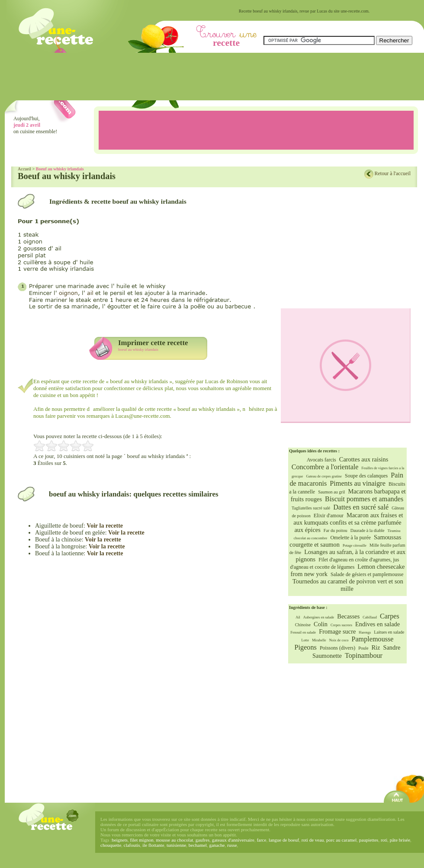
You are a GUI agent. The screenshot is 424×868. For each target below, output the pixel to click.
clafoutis (132, 845)
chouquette (111, 845)
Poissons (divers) (337, 648)
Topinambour (364, 656)
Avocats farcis (321, 460)
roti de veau (313, 840)
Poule (363, 648)
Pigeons (306, 647)
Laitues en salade (389, 632)
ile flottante (153, 845)
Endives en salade (377, 624)
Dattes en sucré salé (361, 507)
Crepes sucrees (341, 625)
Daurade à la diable (368, 530)
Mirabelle (319, 640)
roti (384, 840)
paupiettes (369, 840)
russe (232, 845)
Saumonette (327, 656)
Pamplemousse (372, 639)
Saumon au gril (331, 492)
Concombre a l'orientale (325, 467)
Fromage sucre (337, 631)
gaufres (202, 840)
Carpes (390, 616)
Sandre (392, 647)
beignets (120, 840)
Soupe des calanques (366, 476)
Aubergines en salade (319, 617)
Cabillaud (370, 617)
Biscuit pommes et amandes (364, 499)
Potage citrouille (355, 546)
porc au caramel (341, 840)
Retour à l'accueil (393, 173)
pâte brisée (400, 840)
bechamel (198, 845)
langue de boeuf (284, 840)
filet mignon (142, 840)
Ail (298, 617)
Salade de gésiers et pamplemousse (367, 574)
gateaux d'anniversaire (233, 840)
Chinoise (303, 625)
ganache (217, 845)
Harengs (365, 633)
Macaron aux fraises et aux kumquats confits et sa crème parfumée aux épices (348, 522)
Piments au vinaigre (358, 484)
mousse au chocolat (174, 840)
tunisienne (176, 845)
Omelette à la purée (350, 538)
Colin (321, 624)
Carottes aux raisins (364, 459)
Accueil (24, 169)
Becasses (348, 616)
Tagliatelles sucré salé (311, 508)
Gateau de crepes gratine (324, 476)
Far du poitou (336, 530)
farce (261, 840)
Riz (376, 647)
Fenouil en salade (304, 633)
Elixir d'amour (329, 516)
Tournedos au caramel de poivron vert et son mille (348, 585)
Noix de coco (339, 640)
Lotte (305, 640)
